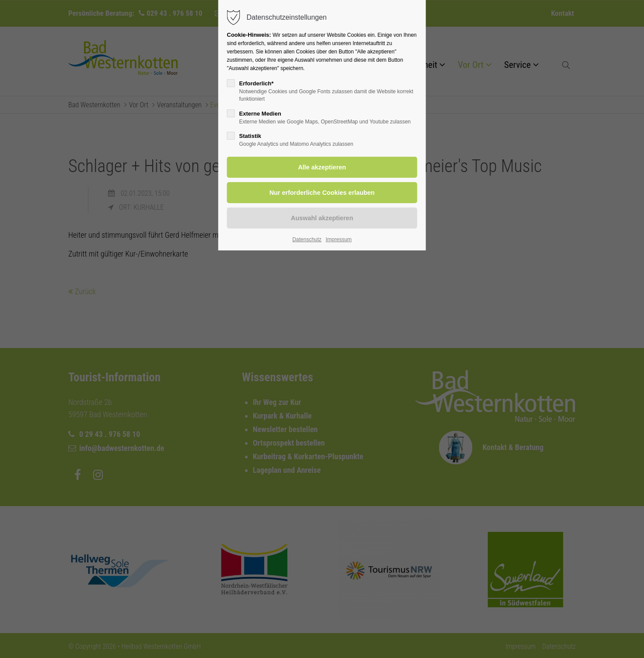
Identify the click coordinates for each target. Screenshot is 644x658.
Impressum (338, 239)
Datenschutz (307, 239)
